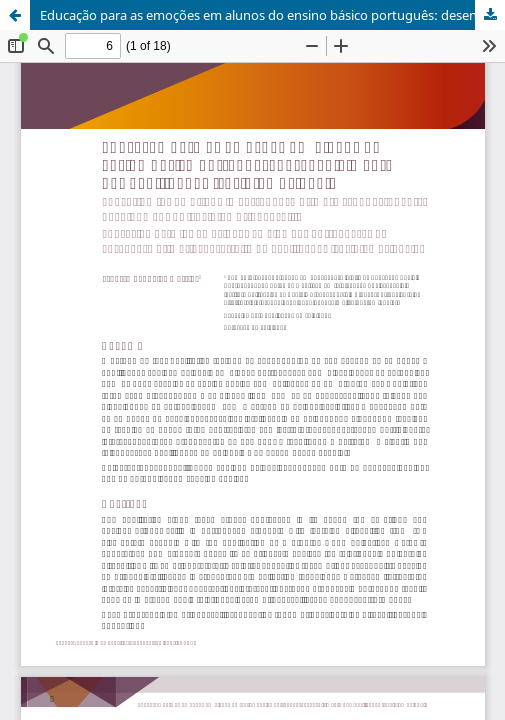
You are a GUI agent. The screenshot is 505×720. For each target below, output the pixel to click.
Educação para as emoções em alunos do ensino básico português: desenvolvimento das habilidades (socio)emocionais (272, 15)
